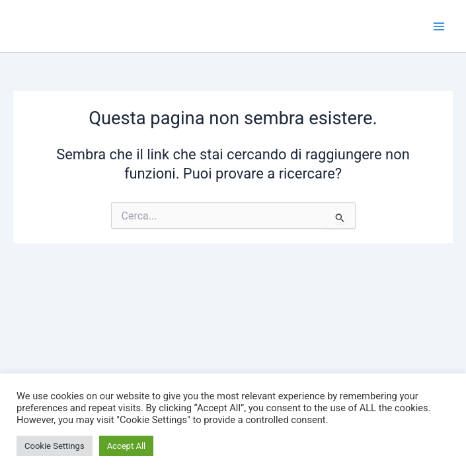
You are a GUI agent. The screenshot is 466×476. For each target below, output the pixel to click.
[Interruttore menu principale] (439, 26)
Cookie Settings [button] (55, 446)
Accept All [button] (127, 446)
